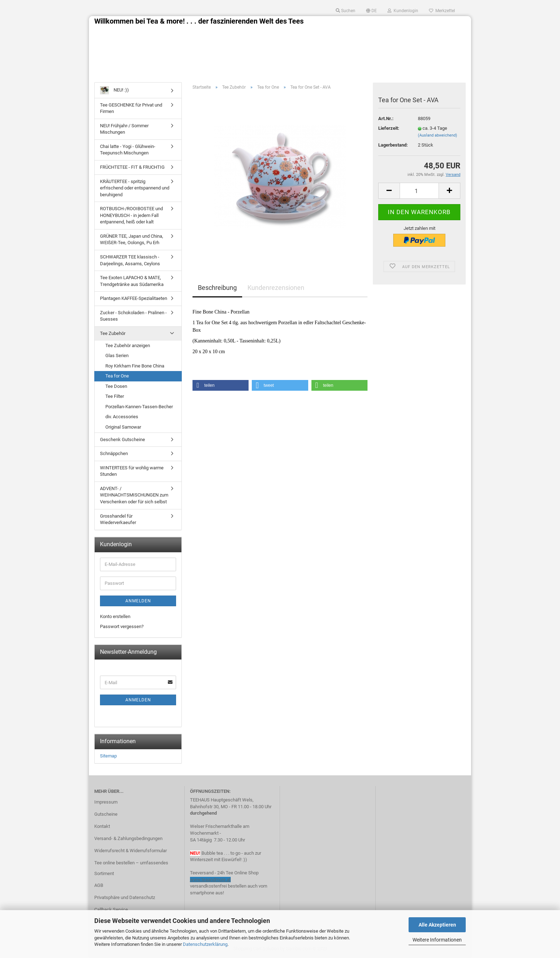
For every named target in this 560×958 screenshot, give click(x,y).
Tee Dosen (116, 386)
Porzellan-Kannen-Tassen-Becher (139, 407)
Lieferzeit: (389, 128)
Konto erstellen (115, 616)
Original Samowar (123, 427)
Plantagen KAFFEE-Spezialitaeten (134, 298)
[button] (221, 385)
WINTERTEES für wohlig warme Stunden (132, 471)
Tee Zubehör (113, 333)
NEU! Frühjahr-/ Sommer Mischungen (124, 129)
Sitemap (108, 756)
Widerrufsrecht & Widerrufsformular (131, 851)
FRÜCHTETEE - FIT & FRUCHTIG (132, 167)
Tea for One (117, 376)
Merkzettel (442, 11)
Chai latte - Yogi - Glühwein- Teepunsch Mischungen (128, 150)
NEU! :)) (114, 90)
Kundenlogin (403, 11)
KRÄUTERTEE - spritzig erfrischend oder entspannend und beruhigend (135, 188)
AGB (99, 885)
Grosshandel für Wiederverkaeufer (118, 519)
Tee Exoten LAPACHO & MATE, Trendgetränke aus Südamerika (132, 281)
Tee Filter (115, 396)
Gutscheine (106, 814)
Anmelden (138, 601)
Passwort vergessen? (122, 626)
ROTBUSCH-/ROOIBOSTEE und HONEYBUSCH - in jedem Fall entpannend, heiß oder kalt (131, 215)
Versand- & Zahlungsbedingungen (128, 838)
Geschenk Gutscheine (122, 440)
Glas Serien (117, 355)
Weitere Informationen (437, 940)
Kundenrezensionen (276, 288)
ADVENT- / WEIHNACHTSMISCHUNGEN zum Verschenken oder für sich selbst (134, 495)
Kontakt (102, 826)
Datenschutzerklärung (205, 944)
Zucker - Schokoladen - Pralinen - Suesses (133, 316)
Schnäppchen (114, 453)
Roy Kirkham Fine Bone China (135, 366)
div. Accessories (122, 417)
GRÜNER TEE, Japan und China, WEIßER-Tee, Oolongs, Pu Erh (132, 239)
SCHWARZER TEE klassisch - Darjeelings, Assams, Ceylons (130, 260)
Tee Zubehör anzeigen (128, 345)
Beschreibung (217, 288)
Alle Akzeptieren (437, 925)
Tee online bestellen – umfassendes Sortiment (131, 868)
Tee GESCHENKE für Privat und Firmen (131, 108)
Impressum (106, 802)
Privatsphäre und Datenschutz (125, 897)
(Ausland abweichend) (437, 135)
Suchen (346, 11)
